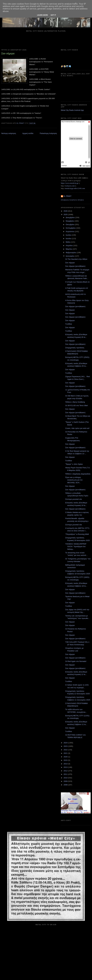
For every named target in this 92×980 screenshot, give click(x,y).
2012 (66, 771)
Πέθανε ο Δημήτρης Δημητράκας (78, 474)
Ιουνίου (69, 238)
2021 (66, 753)
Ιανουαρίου (70, 256)
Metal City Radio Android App (72, 110)
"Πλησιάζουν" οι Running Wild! (77, 534)
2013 (66, 767)
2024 (66, 743)
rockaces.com (70, 186)
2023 (66, 746)
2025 (66, 215)
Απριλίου (69, 246)
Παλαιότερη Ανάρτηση (48, 133)
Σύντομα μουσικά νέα (73, 499)
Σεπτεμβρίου (71, 228)
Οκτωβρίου (70, 224)
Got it (53, 15)
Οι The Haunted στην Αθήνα (76, 259)
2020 (66, 757)
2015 (66, 760)
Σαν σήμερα (70, 263)
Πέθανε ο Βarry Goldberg (75, 402)
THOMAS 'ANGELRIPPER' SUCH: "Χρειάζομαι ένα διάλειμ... (76, 547)
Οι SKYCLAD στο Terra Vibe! (77, 405)
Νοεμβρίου (70, 221)
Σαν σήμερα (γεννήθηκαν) (75, 266)
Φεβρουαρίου (71, 253)
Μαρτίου (69, 249)
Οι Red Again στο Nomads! (76, 661)
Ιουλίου (69, 235)
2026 (66, 211)
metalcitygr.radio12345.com (75, 188)
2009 (66, 781)
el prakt (68, 196)
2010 (66, 778)
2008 (66, 785)
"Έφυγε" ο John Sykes (74, 464)
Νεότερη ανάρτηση (9, 133)
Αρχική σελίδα (28, 133)
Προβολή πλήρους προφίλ (72, 200)
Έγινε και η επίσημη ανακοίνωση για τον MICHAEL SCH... (74, 480)
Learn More (42, 15)
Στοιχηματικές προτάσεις (75, 348)
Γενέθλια (69, 324)
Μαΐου (68, 242)
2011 (66, 774)
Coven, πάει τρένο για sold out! (77, 428)
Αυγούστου (70, 231)
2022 (66, 750)
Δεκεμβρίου (70, 217)
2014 (66, 764)
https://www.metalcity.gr (70, 183)
